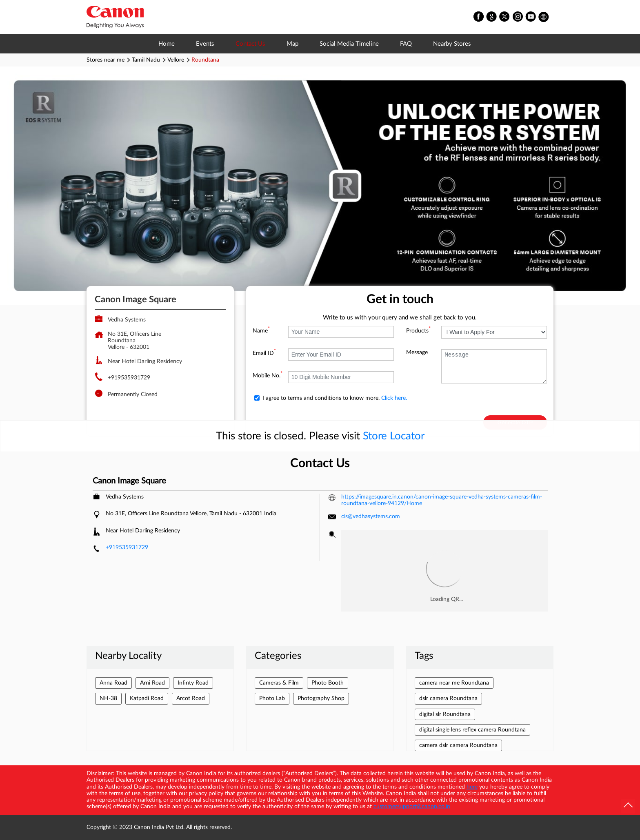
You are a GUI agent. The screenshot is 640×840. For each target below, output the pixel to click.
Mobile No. (268, 376)
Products (418, 331)
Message (417, 352)
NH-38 (108, 698)
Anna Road (113, 683)
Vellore (176, 60)
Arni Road (152, 683)
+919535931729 (129, 378)
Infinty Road (193, 683)
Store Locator (394, 436)
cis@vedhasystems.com (371, 516)
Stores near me (106, 60)
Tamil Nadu (146, 60)
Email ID (264, 353)
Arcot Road (191, 698)
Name (261, 331)
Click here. (394, 398)
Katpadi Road (147, 698)
